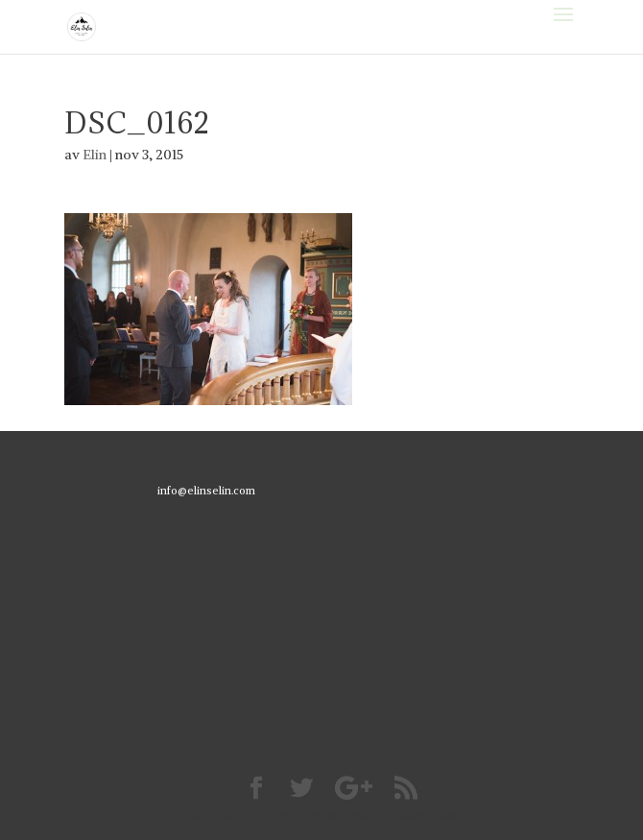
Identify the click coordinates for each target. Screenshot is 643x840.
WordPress (428, 816)
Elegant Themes (294, 816)
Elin (95, 155)
